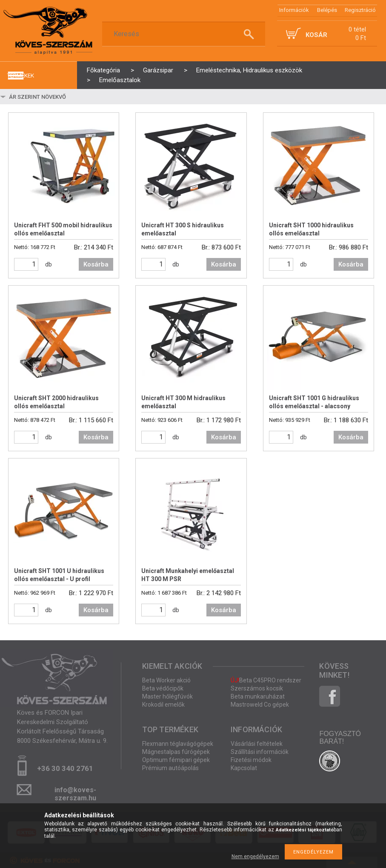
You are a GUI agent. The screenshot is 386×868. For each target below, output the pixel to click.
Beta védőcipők (163, 688)
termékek (20, 75)
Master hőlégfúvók (167, 696)
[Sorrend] (58, 97)
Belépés (327, 10)
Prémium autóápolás (170, 768)
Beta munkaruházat (258, 696)
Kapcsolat (244, 768)
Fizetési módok (251, 760)
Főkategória (103, 70)
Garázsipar (158, 70)
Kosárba (96, 264)
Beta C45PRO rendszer (266, 680)
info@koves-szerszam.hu (75, 792)
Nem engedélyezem (255, 857)
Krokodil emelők (163, 705)
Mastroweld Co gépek (260, 705)
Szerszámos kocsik (257, 688)
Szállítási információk (260, 752)
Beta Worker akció (166, 680)
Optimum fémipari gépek (176, 760)
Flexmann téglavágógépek (178, 744)
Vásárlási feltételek (257, 744)
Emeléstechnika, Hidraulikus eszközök (249, 70)
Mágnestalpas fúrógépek (176, 752)
